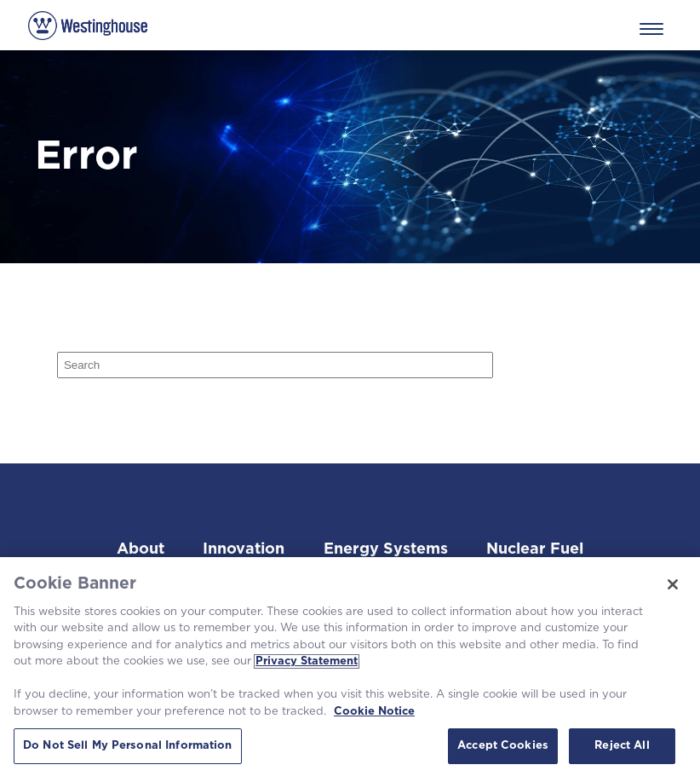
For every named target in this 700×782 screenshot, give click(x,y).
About (141, 549)
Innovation (244, 549)
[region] (350, 670)
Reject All (622, 746)
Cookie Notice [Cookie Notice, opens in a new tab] (374, 712)
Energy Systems (386, 549)
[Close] (673, 584)
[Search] (275, 365)
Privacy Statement (307, 661)
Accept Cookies (503, 746)
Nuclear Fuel (535, 549)
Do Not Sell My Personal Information (128, 746)
